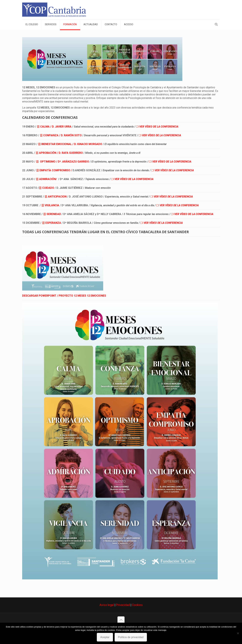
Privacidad (123, 605)
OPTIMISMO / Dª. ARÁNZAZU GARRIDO (65, 162)
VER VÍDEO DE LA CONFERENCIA (159, 127)
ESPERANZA (53, 223)
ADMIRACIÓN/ (48, 179)
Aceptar (105, 637)
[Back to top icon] (121, 620)
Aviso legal (107, 605)
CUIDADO (48, 188)
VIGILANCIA (52, 205)
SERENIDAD (54, 214)
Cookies (137, 605)
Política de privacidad (131, 637)
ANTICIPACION (57, 197)
